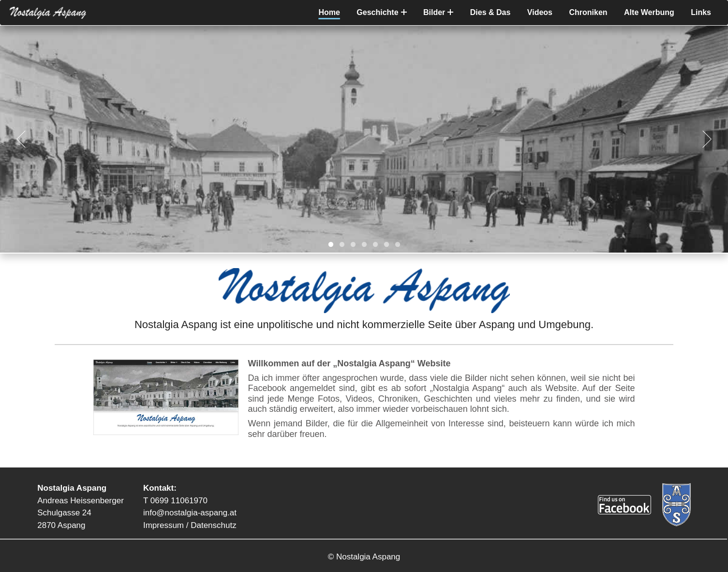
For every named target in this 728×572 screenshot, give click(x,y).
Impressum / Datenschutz (190, 525)
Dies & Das (490, 12)
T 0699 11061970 (175, 501)
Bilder (438, 12)
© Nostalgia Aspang (364, 557)
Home (329, 12)
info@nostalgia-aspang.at (190, 513)
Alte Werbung (649, 12)
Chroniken (588, 12)
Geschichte (381, 12)
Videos (540, 12)
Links (701, 12)
